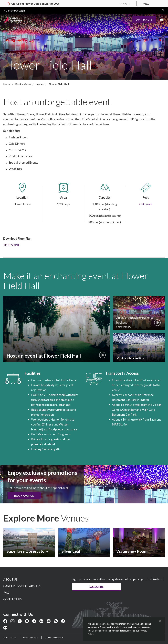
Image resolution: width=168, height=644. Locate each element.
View (146, 4)
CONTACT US (12, 599)
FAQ (6, 593)
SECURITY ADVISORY (54, 638)
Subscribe (96, 587)
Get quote (146, 204)
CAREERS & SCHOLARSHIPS (22, 586)
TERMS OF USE (10, 638)
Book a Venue (24, 496)
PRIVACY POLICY (31, 638)
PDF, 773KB (11, 245)
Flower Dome (68, 380)
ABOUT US (10, 579)
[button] (163, 11)
